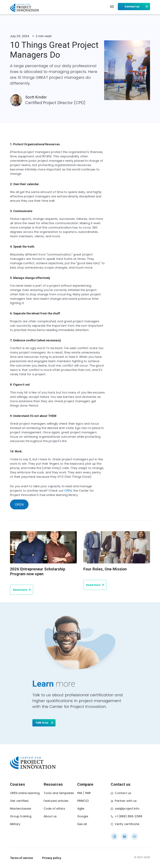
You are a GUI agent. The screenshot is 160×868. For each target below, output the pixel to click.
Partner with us (124, 801)
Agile (81, 809)
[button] (112, 7)
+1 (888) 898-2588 (126, 816)
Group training (21, 816)
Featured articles (56, 801)
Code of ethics (54, 809)
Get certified (19, 801)
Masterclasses (21, 809)
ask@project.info (125, 809)
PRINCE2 (83, 801)
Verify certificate (125, 824)
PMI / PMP (84, 793)
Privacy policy (52, 858)
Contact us (121, 793)
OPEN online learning (25, 793)
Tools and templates (59, 793)
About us (50, 816)
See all (82, 824)
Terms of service (21, 858)
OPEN (68, 491)
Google (83, 816)
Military (15, 824)
